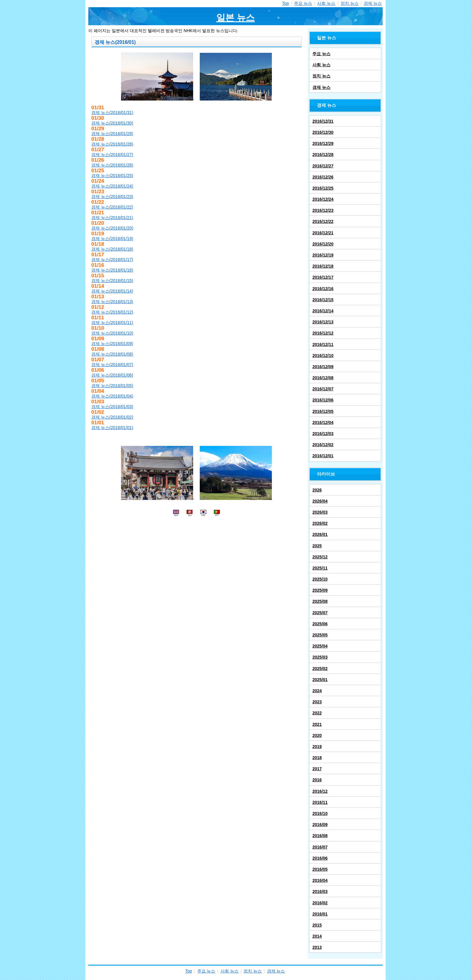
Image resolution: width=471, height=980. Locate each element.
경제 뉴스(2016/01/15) (112, 281)
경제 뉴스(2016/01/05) (112, 386)
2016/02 (320, 903)
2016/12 (320, 791)
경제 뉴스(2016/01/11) (112, 323)
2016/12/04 (323, 422)
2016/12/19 (323, 255)
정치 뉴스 (350, 3)
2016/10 (320, 813)
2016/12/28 (323, 155)
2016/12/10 (323, 356)
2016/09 (320, 825)
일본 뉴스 (235, 18)
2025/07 (320, 613)
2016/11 (320, 802)
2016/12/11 (323, 344)
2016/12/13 (323, 322)
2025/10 (320, 579)
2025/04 (320, 646)
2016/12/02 (323, 445)
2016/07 (320, 847)
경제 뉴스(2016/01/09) (112, 344)
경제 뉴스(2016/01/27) (112, 155)
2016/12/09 (323, 367)
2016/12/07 (323, 389)
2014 (317, 936)
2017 (317, 769)
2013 (317, 947)
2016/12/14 (323, 311)
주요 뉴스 (303, 3)
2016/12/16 (323, 289)
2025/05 (320, 635)
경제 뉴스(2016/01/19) (112, 239)
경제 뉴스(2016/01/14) (112, 291)
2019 (317, 747)
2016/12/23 (323, 210)
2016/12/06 (323, 400)
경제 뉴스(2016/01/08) (112, 354)
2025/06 (320, 624)
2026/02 (320, 523)
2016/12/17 (323, 277)
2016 (317, 780)
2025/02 (320, 669)
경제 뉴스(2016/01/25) (112, 176)
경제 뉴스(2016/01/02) (112, 417)
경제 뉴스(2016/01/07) (112, 365)
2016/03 (320, 891)
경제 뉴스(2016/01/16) (112, 270)
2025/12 (320, 557)
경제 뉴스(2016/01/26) (112, 165)
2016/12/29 (323, 143)
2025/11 (320, 568)
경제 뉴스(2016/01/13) (112, 302)
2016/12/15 (323, 300)
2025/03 (320, 657)
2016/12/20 (323, 244)
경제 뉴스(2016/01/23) (112, 197)
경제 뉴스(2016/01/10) (112, 333)
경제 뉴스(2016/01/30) (112, 123)
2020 (317, 735)
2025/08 (320, 601)
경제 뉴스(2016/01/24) (112, 186)
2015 (317, 925)
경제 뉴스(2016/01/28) (112, 144)
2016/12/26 (323, 177)
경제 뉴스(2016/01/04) (112, 396)
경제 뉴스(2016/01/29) (112, 134)
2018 (317, 758)
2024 (317, 691)
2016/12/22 (323, 221)
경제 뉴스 (373, 3)
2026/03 (320, 512)
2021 (317, 724)
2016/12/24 (323, 199)
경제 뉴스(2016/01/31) (112, 113)
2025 (317, 546)
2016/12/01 (323, 456)
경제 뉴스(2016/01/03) (112, 407)
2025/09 (320, 590)
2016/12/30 (323, 132)
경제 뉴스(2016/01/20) (112, 228)
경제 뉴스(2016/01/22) (112, 207)
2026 (317, 490)
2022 (317, 713)
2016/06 (320, 858)
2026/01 (320, 534)
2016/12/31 (323, 121)
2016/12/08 (323, 378)
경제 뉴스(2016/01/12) (112, 312)
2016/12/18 (323, 266)
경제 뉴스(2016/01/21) (112, 218)
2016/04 (320, 880)
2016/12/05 (323, 411)
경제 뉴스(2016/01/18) (112, 249)
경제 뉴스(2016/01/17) (112, 260)
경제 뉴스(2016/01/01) (112, 428)
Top (286, 3)
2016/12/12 (323, 333)
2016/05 (320, 869)
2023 (317, 702)
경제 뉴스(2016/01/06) (112, 375)
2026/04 (320, 501)
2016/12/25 (323, 188)
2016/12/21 (323, 233)
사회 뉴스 (326, 3)
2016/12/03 (323, 434)
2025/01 (320, 680)
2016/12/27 (323, 166)
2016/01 (320, 914)
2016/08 (320, 836)
